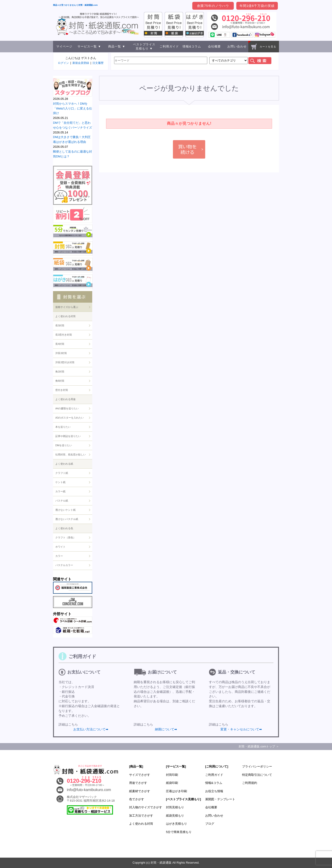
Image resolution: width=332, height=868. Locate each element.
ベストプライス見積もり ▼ (144, 46)
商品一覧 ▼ (117, 46)
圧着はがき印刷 (176, 791)
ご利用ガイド (169, 46)
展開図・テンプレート (220, 799)
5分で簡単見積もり (179, 832)
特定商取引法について (257, 775)
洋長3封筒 (61, 353)
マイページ (64, 46)
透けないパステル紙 (67, 519)
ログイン (63, 63)
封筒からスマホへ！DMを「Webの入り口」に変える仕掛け (73, 108)
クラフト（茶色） (65, 537)
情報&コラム (192, 46)
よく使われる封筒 (65, 316)
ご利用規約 (250, 783)
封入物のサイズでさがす (146, 807)
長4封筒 (60, 344)
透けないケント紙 (65, 510)
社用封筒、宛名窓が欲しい (71, 455)
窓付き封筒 (62, 390)
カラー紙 (60, 491)
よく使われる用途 (65, 399)
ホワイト (60, 547)
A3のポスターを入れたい (70, 418)
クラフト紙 (62, 473)
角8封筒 (60, 381)
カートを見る (264, 47)
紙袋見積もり (175, 816)
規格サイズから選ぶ (67, 307)
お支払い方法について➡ (91, 729)
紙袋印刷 (172, 783)
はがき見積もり (176, 824)
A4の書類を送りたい (67, 408)
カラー (59, 556)
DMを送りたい (64, 445)
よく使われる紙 (64, 464)
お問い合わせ (237, 46)
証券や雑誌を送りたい (68, 436)
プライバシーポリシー (257, 766)
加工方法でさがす (141, 816)
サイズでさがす (140, 775)
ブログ (210, 824)
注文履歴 (98, 63)
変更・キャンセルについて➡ (241, 729)
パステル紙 (62, 501)
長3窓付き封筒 (64, 335)
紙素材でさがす (140, 791)
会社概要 (214, 46)
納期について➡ (166, 729)
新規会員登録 (81, 63)
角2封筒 (60, 372)
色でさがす (137, 799)
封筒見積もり (175, 807)
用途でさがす (138, 783)
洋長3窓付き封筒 (65, 362)
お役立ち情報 (214, 791)
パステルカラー (64, 565)
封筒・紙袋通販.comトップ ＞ (259, 746)
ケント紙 (60, 482)
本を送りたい (63, 427)
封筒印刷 (172, 775)
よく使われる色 (64, 528)
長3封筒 (60, 325)
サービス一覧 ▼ (89, 46)
